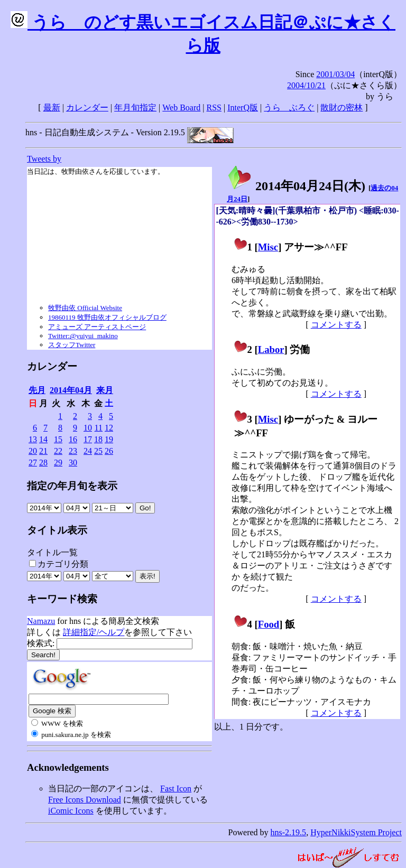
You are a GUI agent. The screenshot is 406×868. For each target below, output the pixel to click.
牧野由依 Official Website (85, 308)
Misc (268, 247)
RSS (214, 108)
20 (33, 451)
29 (58, 463)
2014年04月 (71, 390)
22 (58, 451)
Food (269, 624)
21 (43, 451)
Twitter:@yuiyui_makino (83, 336)
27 (33, 463)
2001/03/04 (335, 74)
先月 (37, 390)
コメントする (336, 325)
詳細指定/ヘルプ (94, 632)
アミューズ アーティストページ (97, 327)
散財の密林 (342, 108)
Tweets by (44, 159)
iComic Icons (71, 811)
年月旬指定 (135, 108)
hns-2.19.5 (289, 832)
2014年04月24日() (296, 186)
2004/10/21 (306, 85)
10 (88, 428)
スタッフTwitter (72, 345)
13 (33, 439)
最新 (52, 108)
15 (58, 439)
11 (99, 428)
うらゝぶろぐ (289, 108)
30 (73, 463)
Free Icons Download (85, 800)
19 (109, 439)
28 (43, 463)
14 (43, 439)
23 (73, 451)
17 (88, 439)
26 (109, 451)
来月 (105, 390)
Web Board (181, 108)
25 (98, 451)
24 (88, 451)
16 (73, 439)
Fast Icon (176, 788)
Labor (271, 349)
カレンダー (87, 108)
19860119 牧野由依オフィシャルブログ (107, 317)
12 (109, 428)
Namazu (41, 621)
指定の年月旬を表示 (72, 486)
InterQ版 (243, 108)
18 (98, 439)
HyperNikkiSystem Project (356, 832)
